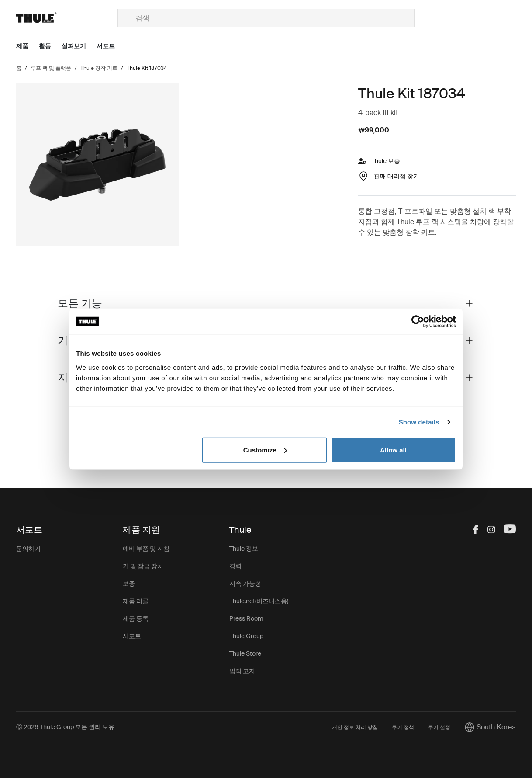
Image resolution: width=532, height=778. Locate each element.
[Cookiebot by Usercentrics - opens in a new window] (418, 322)
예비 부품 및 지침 (146, 549)
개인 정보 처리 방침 (355, 727)
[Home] (67, 18)
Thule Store (245, 653)
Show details (419, 422)
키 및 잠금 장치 (143, 566)
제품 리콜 (136, 601)
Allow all (393, 450)
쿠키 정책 (403, 727)
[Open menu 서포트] (111, 46)
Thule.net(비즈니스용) (259, 601)
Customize (265, 450)
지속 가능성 (245, 583)
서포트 (132, 636)
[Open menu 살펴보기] (79, 46)
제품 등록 (136, 618)
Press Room (246, 618)
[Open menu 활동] (50, 46)
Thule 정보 (244, 549)
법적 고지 (242, 671)
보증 (129, 583)
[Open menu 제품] (28, 46)
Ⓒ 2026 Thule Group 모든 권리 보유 (65, 727)
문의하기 (28, 549)
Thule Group (246, 636)
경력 (235, 566)
